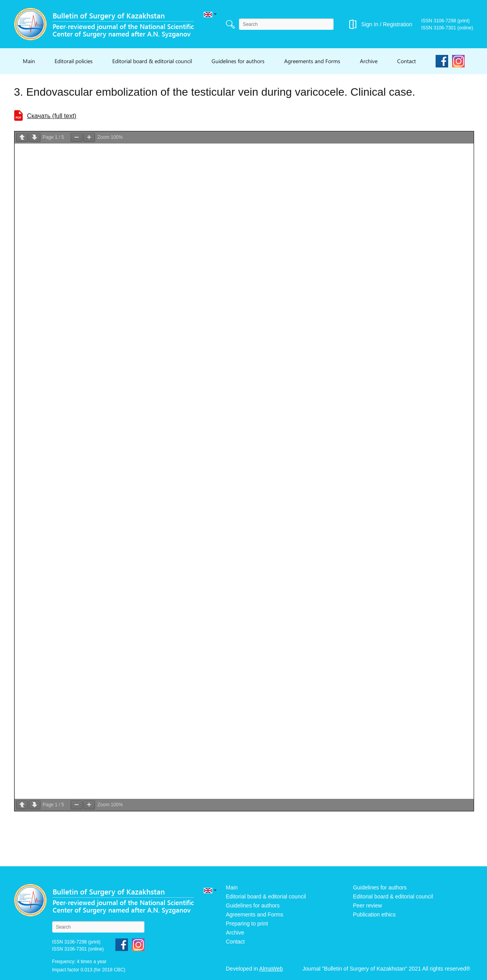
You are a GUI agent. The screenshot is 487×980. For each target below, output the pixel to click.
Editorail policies (74, 61)
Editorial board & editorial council (152, 61)
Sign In (370, 24)
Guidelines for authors (238, 61)
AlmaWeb (271, 969)
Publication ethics (374, 915)
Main (29, 61)
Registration (398, 24)
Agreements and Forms (312, 61)
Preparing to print (247, 924)
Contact (407, 61)
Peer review (367, 905)
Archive (369, 61)
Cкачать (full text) (52, 116)
